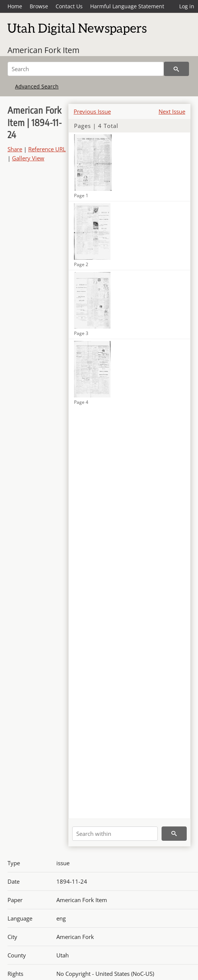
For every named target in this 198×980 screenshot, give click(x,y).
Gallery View (28, 158)
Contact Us (69, 6)
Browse (39, 6)
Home (15, 6)
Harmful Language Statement (127, 6)
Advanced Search (37, 86)
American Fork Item (43, 50)
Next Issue (172, 111)
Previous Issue (92, 111)
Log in (187, 6)
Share (15, 149)
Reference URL (47, 149)
